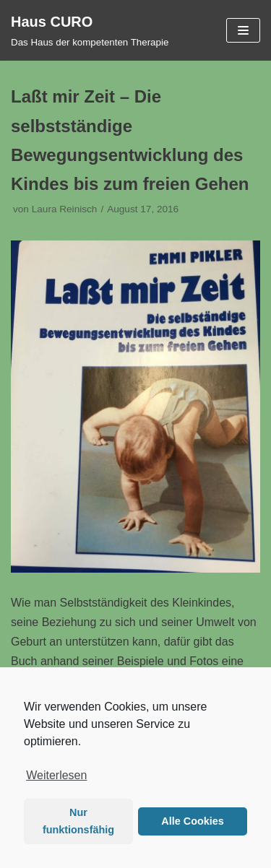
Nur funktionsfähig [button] (78, 821)
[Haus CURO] (90, 30)
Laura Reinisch (65, 209)
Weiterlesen (56, 775)
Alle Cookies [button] (192, 821)
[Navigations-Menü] (243, 30)
